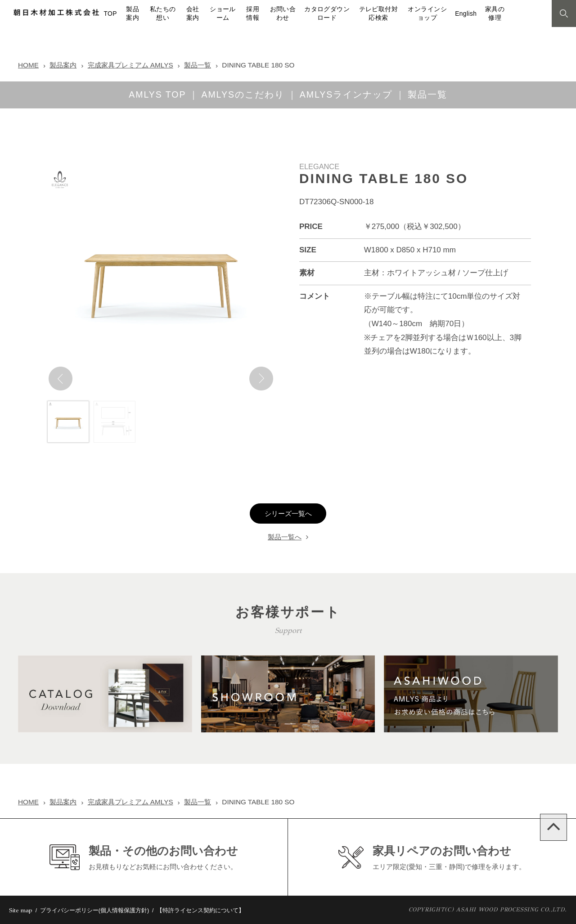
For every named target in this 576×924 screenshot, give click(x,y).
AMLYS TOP (157, 94)
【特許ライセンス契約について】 (200, 910)
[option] (161, 278)
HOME (28, 65)
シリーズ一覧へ (288, 514)
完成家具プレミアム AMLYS (130, 65)
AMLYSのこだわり (243, 94)
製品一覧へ (285, 537)
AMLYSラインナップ (346, 94)
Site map (21, 911)
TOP (110, 14)
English (466, 14)
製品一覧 (198, 65)
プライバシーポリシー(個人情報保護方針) (95, 910)
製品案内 (63, 65)
